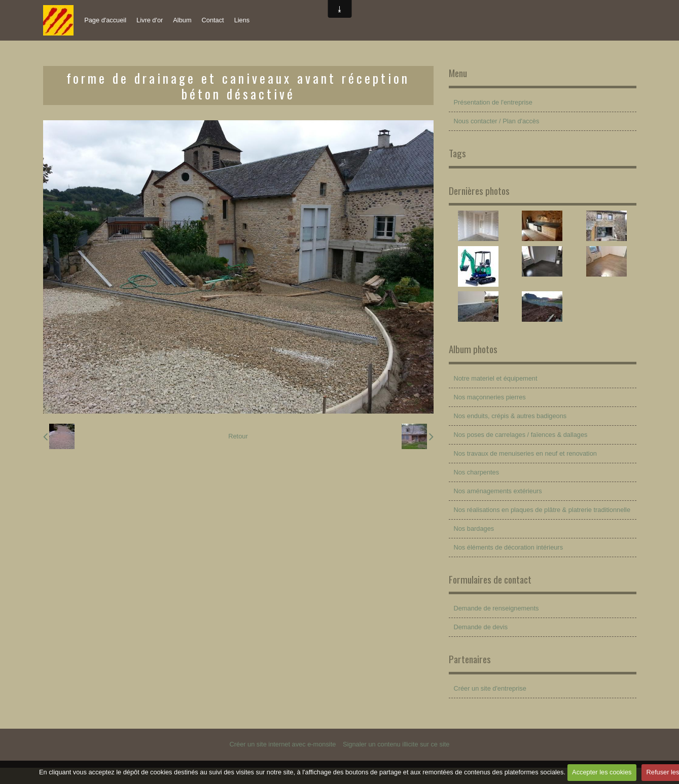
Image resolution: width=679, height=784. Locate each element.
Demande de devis (481, 627)
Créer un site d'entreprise (490, 688)
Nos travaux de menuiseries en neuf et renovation (525, 453)
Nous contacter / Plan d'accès (497, 121)
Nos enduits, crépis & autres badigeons (510, 416)
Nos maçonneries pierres (490, 397)
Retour (238, 436)
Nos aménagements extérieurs (498, 491)
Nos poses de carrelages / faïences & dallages (521, 435)
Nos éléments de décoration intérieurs (509, 547)
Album (182, 20)
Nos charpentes (477, 472)
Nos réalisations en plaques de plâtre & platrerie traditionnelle (542, 510)
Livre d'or (150, 20)
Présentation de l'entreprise (493, 102)
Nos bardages (474, 529)
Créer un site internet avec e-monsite (283, 744)
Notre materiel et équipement (496, 378)
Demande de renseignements (496, 608)
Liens (242, 20)
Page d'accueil (105, 20)
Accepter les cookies (602, 772)
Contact (213, 20)
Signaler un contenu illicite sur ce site (396, 744)
